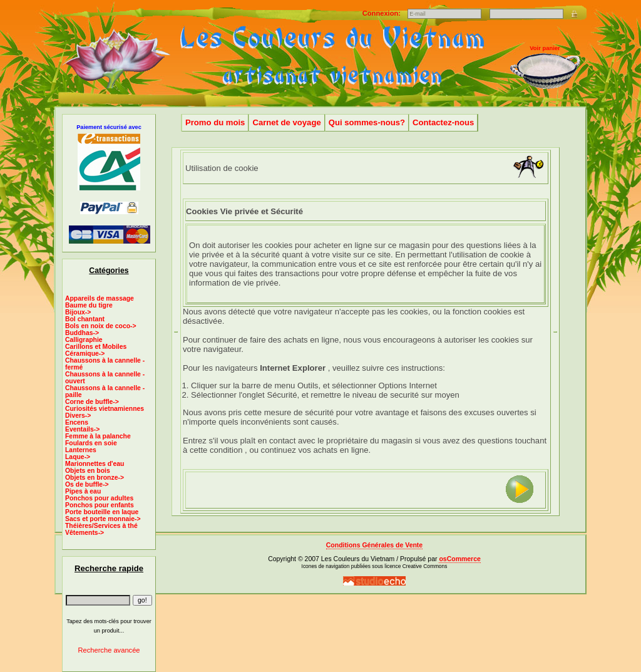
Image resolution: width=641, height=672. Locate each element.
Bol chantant (85, 319)
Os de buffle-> (87, 484)
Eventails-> (82, 429)
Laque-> (78, 457)
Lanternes (81, 450)
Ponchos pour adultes (99, 498)
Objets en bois (88, 471)
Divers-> (78, 416)
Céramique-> (85, 354)
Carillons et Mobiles (96, 347)
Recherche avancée (109, 650)
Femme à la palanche (98, 436)
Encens (77, 422)
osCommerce (459, 559)
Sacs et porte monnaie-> (103, 519)
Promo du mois (215, 122)
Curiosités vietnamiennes (105, 409)
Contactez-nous (443, 122)
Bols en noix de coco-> (101, 326)
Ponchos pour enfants (100, 505)
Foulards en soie (91, 443)
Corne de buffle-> (92, 402)
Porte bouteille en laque (102, 512)
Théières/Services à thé (101, 526)
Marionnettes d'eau (95, 464)
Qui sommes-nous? (367, 122)
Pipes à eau (83, 491)
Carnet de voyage (286, 122)
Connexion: (382, 13)
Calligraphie (84, 340)
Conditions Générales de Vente (374, 545)
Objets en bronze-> (95, 478)
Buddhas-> (82, 333)
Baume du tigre (89, 305)
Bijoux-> (78, 312)
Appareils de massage (100, 298)
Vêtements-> (85, 533)
